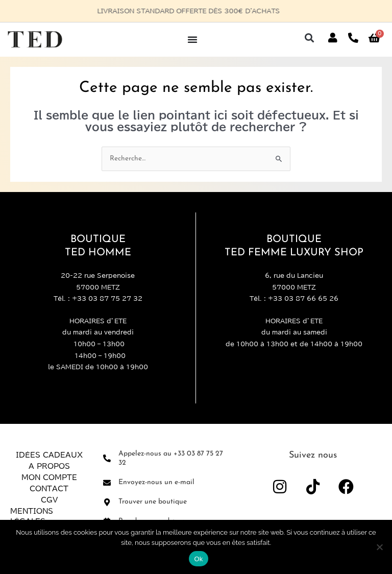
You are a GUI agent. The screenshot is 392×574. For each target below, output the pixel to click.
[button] (309, 38)
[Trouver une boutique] (107, 502)
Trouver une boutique (153, 502)
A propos (49, 466)
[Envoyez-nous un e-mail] (107, 483)
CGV (49, 500)
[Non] (379, 547)
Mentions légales (32, 516)
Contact (49, 489)
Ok (198, 559)
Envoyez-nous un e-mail (156, 482)
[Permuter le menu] (192, 39)
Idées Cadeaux (49, 455)
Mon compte (49, 477)
